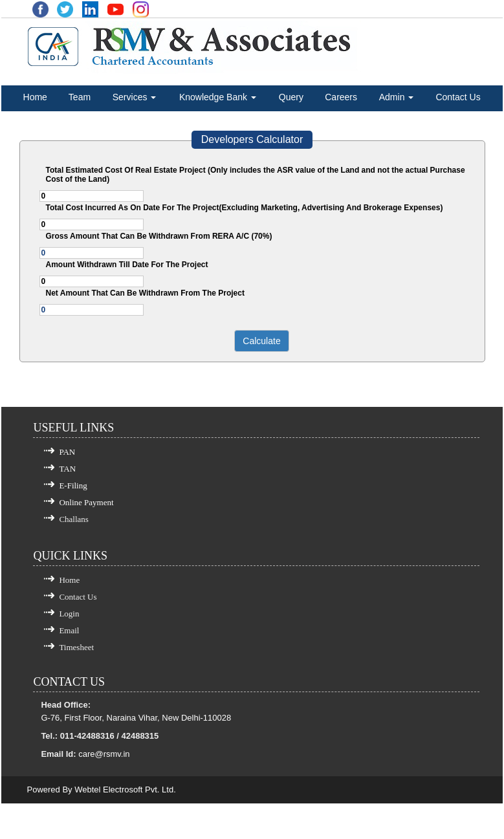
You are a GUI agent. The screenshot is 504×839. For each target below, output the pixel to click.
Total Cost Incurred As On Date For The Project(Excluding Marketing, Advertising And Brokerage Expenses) (245, 208)
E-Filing (73, 485)
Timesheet (76, 647)
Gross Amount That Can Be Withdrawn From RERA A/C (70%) (159, 236)
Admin (397, 97)
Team (80, 97)
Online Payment (86, 502)
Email (69, 630)
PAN (67, 452)
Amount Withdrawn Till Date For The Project (127, 265)
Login (69, 614)
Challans (74, 519)
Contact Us (458, 97)
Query (291, 97)
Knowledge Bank (218, 97)
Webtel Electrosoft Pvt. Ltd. (125, 790)
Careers (341, 97)
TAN (67, 469)
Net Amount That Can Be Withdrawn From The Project (145, 293)
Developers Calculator (252, 139)
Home (35, 97)
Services (135, 97)
